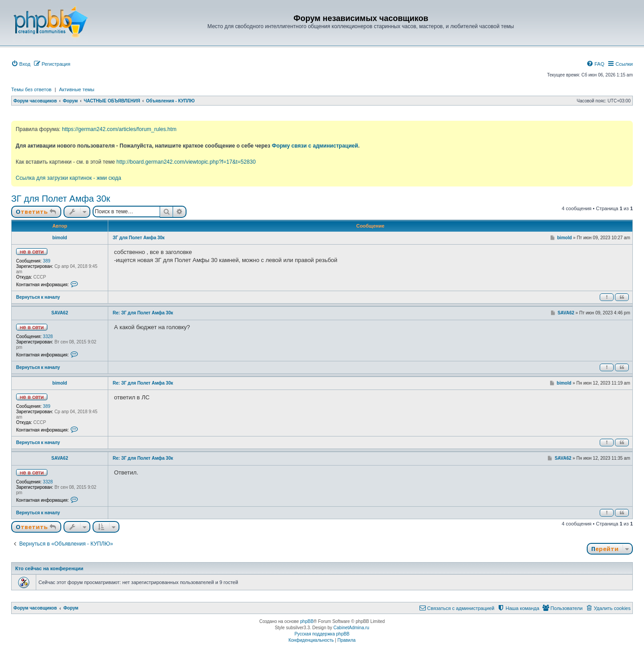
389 (47, 261)
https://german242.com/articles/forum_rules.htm (119, 129)
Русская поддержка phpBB (322, 634)
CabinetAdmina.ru (352, 628)
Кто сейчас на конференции (49, 568)
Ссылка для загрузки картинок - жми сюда (68, 178)
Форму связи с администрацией (315, 146)
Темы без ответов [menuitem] (31, 89)
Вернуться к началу (38, 297)
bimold (60, 238)
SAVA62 (60, 313)
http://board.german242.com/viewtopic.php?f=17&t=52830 (186, 162)
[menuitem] (21, 64)
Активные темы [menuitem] (77, 89)
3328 (48, 337)
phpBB (307, 621)
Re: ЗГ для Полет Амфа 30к (143, 313)
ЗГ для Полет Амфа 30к (61, 199)
